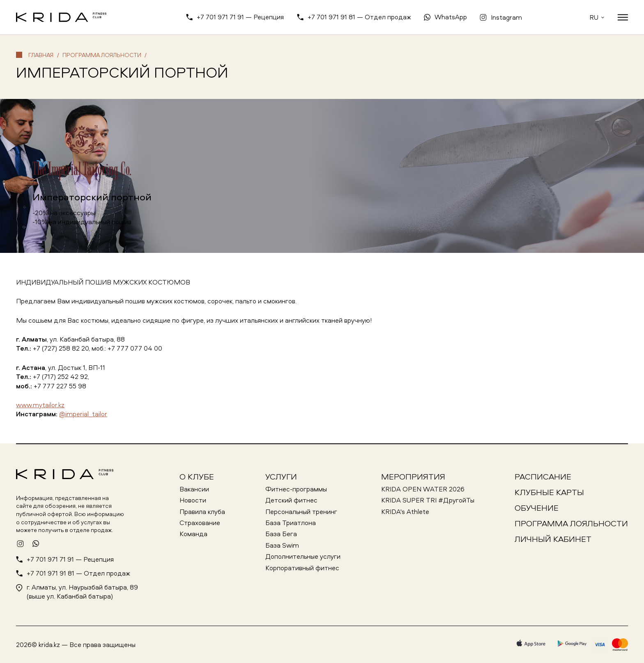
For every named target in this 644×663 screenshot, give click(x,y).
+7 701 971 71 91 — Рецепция (240, 17)
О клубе (197, 476)
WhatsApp (451, 17)
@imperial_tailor (83, 414)
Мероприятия (413, 476)
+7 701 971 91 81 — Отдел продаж (359, 17)
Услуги (281, 476)
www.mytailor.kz (40, 405)
